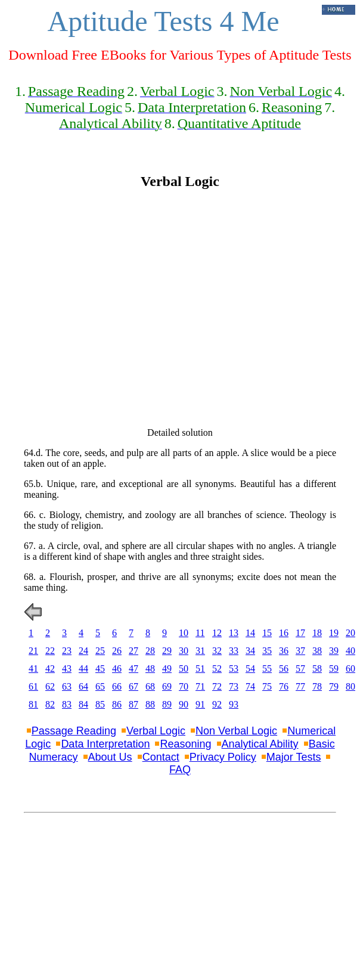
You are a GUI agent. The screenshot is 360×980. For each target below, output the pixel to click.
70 (184, 686)
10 (184, 633)
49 (167, 669)
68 (150, 686)
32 (217, 651)
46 (117, 669)
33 (234, 651)
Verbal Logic (156, 731)
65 (100, 686)
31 (200, 651)
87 (134, 704)
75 (267, 686)
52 (217, 669)
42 (50, 669)
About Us (110, 757)
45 (100, 669)
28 (150, 651)
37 (300, 651)
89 (167, 704)
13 (234, 633)
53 (234, 669)
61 (33, 686)
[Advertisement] (112, 308)
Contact (161, 757)
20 (350, 633)
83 (67, 704)
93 (234, 704)
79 (334, 686)
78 (317, 686)
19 (334, 633)
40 (350, 651)
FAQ (180, 770)
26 (117, 651)
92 (217, 704)
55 (267, 669)
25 (100, 651)
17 (300, 633)
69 (167, 686)
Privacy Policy (223, 757)
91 (200, 704)
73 (234, 686)
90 (184, 704)
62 (50, 686)
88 (150, 704)
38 (317, 651)
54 (250, 669)
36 (284, 651)
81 (33, 704)
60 (350, 669)
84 (83, 704)
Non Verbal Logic (236, 731)
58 (317, 669)
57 (300, 669)
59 (334, 669)
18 (317, 633)
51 (200, 669)
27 (134, 651)
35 (267, 651)
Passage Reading (74, 731)
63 (67, 686)
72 (217, 686)
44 (83, 669)
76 (284, 686)
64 (83, 686)
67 (134, 686)
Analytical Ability (260, 744)
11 (200, 633)
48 (150, 669)
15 (267, 633)
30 (184, 651)
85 (100, 704)
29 (167, 651)
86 (117, 704)
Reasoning (185, 744)
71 (200, 686)
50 (184, 669)
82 (50, 704)
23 (67, 651)
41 (33, 669)
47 (134, 669)
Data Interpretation (105, 744)
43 (67, 669)
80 (350, 686)
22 (50, 651)
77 (300, 686)
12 (217, 633)
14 (250, 633)
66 (117, 686)
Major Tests (294, 757)
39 (334, 651)
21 (33, 651)
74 (250, 686)
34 (250, 651)
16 (284, 633)
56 (284, 669)
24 (83, 651)
